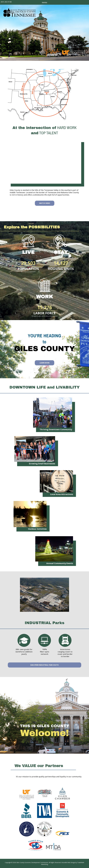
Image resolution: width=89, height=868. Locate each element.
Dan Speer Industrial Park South (44, 665)
